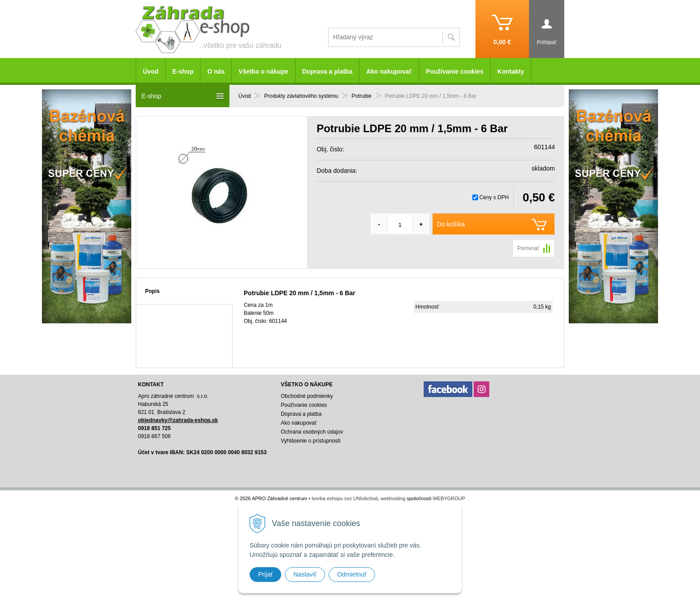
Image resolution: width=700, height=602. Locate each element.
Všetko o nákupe (263, 71)
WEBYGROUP (449, 498)
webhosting (393, 498)
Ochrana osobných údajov (312, 432)
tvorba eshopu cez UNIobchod (345, 498)
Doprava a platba (327, 71)
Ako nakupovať (389, 71)
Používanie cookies (455, 71)
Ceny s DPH (494, 197)
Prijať (265, 574)
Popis (152, 291)
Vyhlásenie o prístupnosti (311, 441)
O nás (216, 71)
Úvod (151, 71)
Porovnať (528, 248)
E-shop (183, 71)
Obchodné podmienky (307, 396)
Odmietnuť (352, 574)
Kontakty (511, 71)
